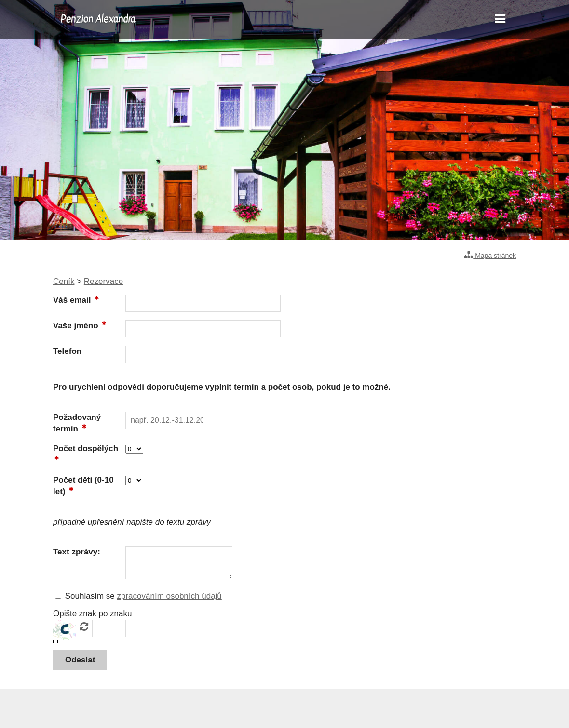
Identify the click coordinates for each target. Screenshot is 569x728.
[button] (80, 660)
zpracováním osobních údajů (169, 596)
